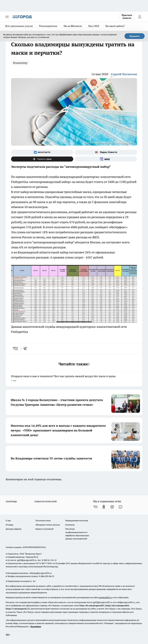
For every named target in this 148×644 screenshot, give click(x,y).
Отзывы (9, 525)
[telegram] (26, 348)
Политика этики (43, 520)
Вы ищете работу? (115, 26)
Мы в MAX (94, 26)
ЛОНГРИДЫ (11, 502)
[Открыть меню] (7, 17)
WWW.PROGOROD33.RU (34, 547)
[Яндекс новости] (106, 152)
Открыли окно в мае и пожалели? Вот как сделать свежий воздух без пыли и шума (74, 379)
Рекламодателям (48, 26)
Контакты (70, 525)
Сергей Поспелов (124, 74)
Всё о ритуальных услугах (19, 26)
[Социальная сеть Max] (106, 159)
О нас (8, 520)
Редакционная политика (77, 520)
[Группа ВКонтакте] (42, 152)
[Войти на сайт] (140, 17)
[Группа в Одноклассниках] (104, 507)
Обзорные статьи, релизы (48, 525)
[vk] (16, 348)
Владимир (20, 63)
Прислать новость (127, 17)
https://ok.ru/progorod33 (117, 605)
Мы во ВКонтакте (73, 26)
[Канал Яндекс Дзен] (42, 159)
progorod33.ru (105, 597)
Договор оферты (14, 529)
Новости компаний (45, 529)
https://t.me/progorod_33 (18, 609)
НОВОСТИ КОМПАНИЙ (46, 502)
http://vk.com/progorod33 (92, 605)
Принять (135, 36)
